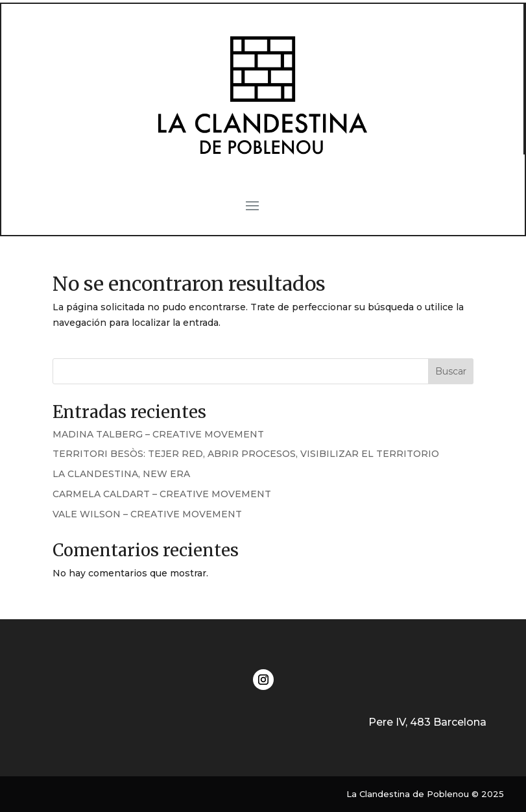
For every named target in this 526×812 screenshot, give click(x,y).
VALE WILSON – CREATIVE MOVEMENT (147, 514)
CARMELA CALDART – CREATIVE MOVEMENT (162, 494)
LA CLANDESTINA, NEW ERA (121, 474)
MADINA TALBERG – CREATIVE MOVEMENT (158, 434)
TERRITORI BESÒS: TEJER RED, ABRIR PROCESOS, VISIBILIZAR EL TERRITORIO (246, 454)
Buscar (451, 371)
